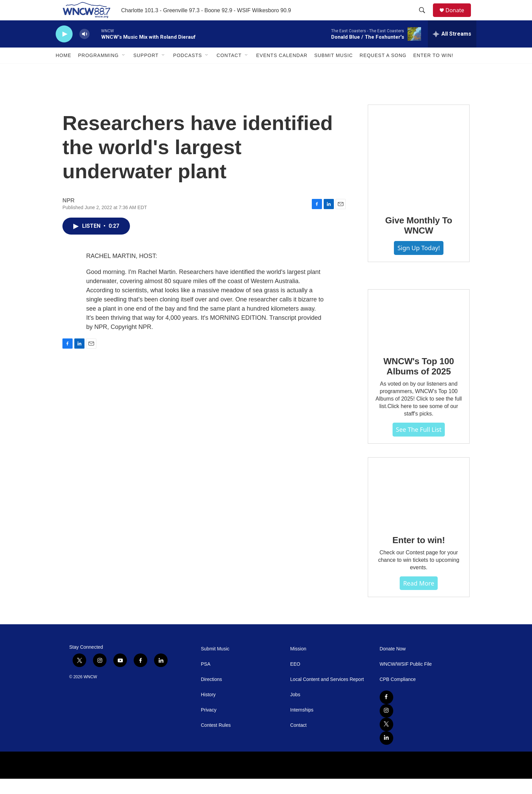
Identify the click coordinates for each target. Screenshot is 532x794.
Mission (298, 664)
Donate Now (393, 664)
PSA (206, 679)
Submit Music (334, 71)
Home (63, 71)
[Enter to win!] (419, 507)
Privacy (209, 725)
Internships (302, 725)
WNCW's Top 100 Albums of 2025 (419, 382)
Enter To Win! (433, 71)
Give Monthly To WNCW (419, 241)
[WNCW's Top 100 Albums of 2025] (419, 333)
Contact (229, 71)
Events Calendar (282, 71)
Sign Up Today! (419, 263)
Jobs (295, 710)
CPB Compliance (398, 695)
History (208, 710)
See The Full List (419, 445)
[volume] (84, 49)
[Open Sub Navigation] (124, 71)
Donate (459, 18)
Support (146, 71)
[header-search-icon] (425, 18)
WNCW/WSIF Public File (406, 679)
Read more (419, 598)
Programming (98, 71)
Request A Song (383, 71)
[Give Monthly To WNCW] (419, 170)
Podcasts (187, 71)
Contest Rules (216, 741)
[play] (64, 49)
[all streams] (452, 49)
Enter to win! (419, 555)
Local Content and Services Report (327, 695)
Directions (211, 695)
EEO (295, 679)
